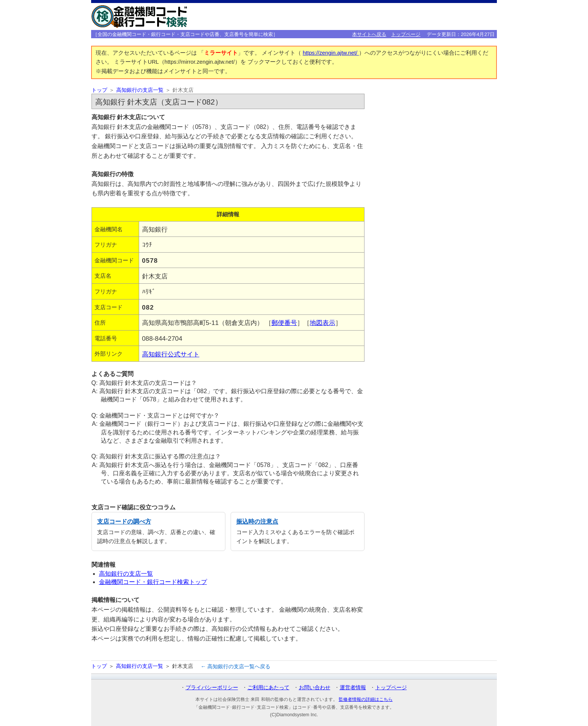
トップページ (406, 34)
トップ (99, 90)
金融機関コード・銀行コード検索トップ (153, 582)
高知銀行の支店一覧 (140, 90)
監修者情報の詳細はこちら (366, 699)
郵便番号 (284, 323)
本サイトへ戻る (369, 34)
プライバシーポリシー (212, 687)
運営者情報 (353, 687)
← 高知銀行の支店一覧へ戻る (235, 666)
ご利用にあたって (268, 687)
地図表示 (322, 323)
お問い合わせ (315, 687)
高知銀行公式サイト (171, 354)
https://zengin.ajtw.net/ (331, 53)
